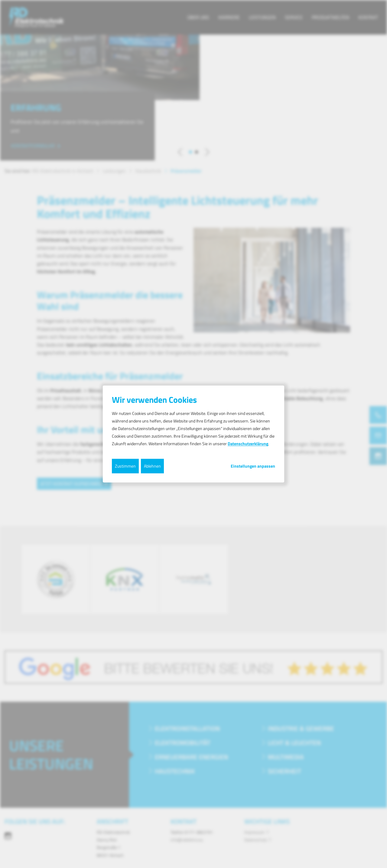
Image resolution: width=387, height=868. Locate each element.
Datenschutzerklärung (248, 444)
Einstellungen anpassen (253, 466)
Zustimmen (125, 466)
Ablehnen (152, 466)
